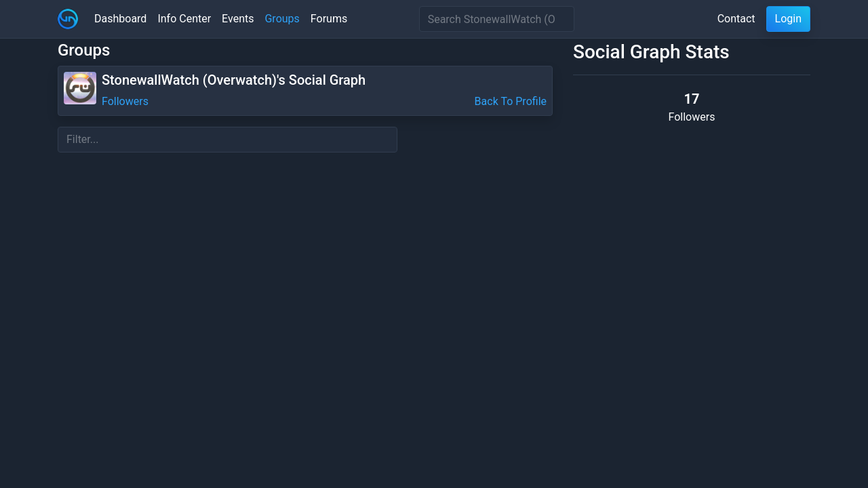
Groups (282, 19)
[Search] (497, 19)
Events (238, 19)
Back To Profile (511, 101)
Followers (125, 101)
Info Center (184, 19)
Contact (736, 19)
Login (788, 19)
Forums (329, 19)
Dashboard (120, 19)
